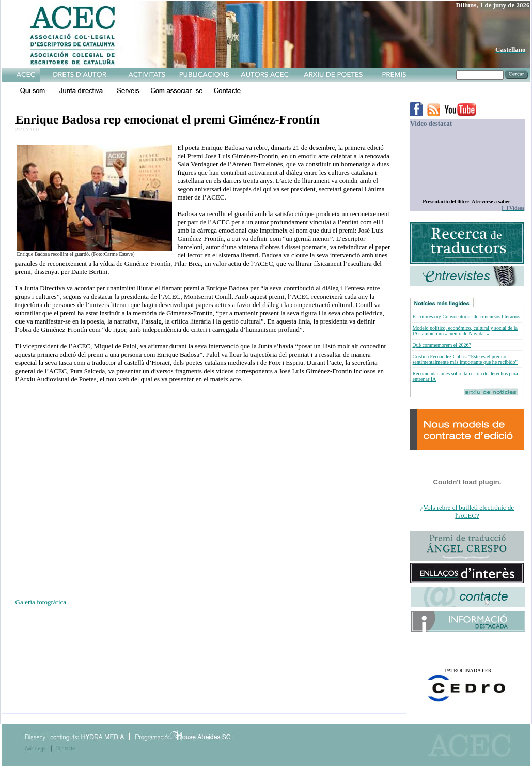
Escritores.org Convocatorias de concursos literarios (466, 317)
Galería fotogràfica (41, 602)
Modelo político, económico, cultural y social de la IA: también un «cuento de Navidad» (465, 331)
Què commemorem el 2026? (442, 345)
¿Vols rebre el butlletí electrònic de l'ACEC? (467, 511)
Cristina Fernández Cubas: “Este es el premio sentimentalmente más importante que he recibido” (465, 359)
